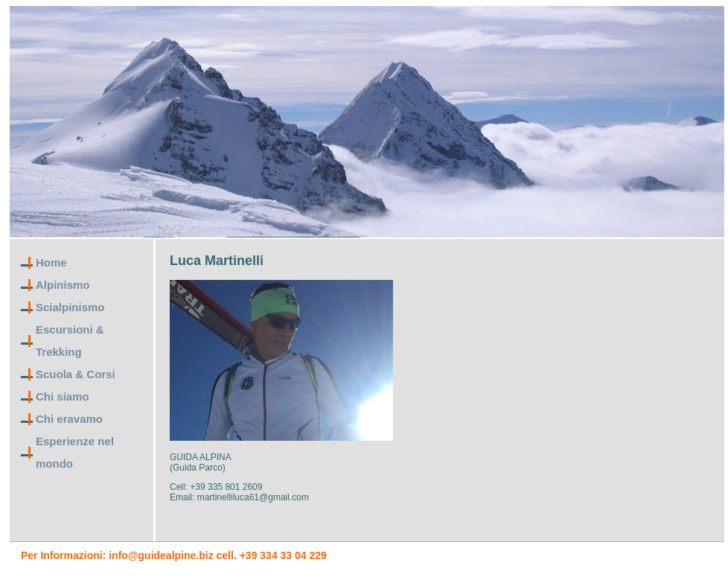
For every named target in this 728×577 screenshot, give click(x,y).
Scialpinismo (70, 307)
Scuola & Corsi (76, 374)
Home (51, 262)
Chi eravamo (69, 419)
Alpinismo (63, 285)
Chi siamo (63, 396)
